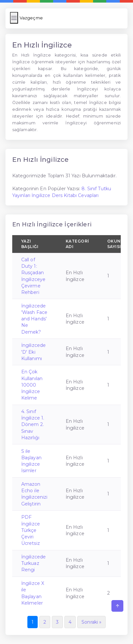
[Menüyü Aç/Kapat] (14, 18)
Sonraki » (91, 622)
